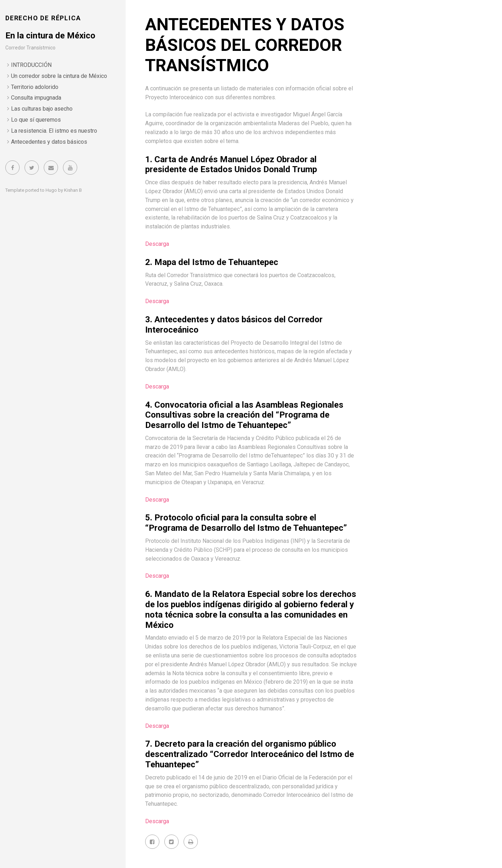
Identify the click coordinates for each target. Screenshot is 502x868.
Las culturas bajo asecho (42, 109)
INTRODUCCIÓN (31, 65)
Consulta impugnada (36, 98)
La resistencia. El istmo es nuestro (54, 131)
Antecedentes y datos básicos (49, 142)
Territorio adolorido (35, 87)
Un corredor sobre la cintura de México (59, 76)
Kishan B (73, 190)
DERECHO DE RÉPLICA (43, 18)
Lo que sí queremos (36, 120)
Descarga (157, 244)
